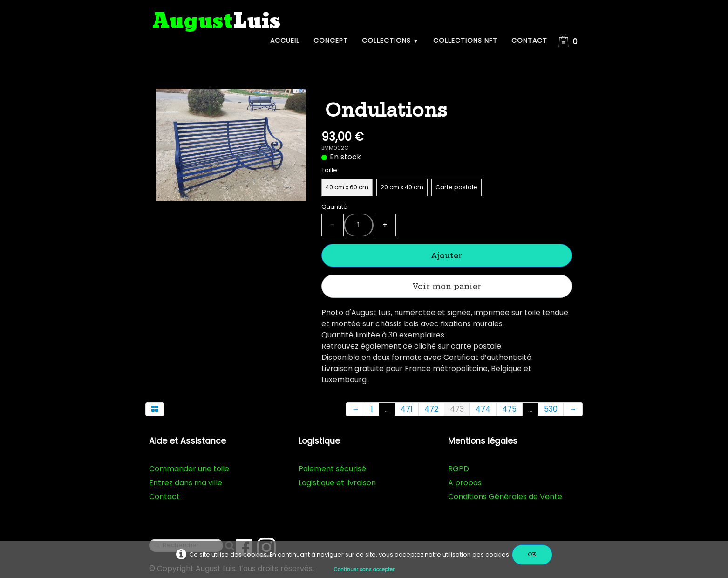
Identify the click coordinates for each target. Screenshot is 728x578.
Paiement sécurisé (332, 469)
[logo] (217, 22)
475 (509, 409)
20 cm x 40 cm (402, 187)
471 (407, 409)
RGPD (459, 469)
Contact (529, 41)
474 (483, 409)
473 (457, 409)
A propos (465, 483)
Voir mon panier (447, 286)
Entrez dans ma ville (186, 483)
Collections (391, 41)
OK (532, 554)
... (387, 409)
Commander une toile (189, 469)
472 (431, 409)
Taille (329, 170)
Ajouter (446, 255)
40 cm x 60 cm (347, 187)
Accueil (285, 41)
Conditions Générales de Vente (505, 497)
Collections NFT (465, 41)
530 (551, 409)
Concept (331, 41)
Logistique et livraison (337, 483)
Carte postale (456, 187)
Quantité (334, 207)
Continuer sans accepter (364, 569)
